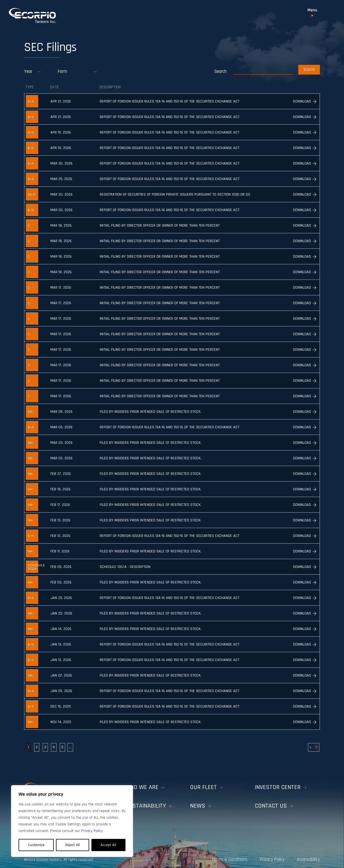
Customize (36, 845)
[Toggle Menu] (312, 12)
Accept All (108, 845)
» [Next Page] (314, 747)
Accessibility (310, 856)
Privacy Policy (268, 856)
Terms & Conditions (221, 856)
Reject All (73, 845)
